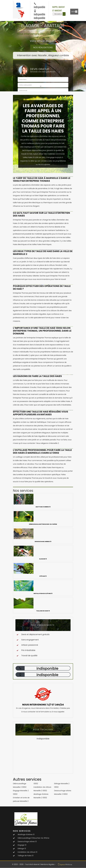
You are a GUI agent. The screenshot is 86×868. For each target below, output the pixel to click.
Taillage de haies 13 (26, 856)
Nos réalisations (43, 47)
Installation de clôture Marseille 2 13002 (42, 789)
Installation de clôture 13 (27, 852)
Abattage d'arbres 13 (26, 834)
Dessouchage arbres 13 (27, 841)
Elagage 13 (22, 845)
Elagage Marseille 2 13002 (21, 792)
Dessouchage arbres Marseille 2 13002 (63, 792)
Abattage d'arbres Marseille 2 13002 (41, 796)
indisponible (40, 6)
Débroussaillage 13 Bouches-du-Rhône (33, 838)
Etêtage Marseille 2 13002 (62, 785)
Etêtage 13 (22, 849)
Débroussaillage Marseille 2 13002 (20, 785)
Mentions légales (47, 864)
